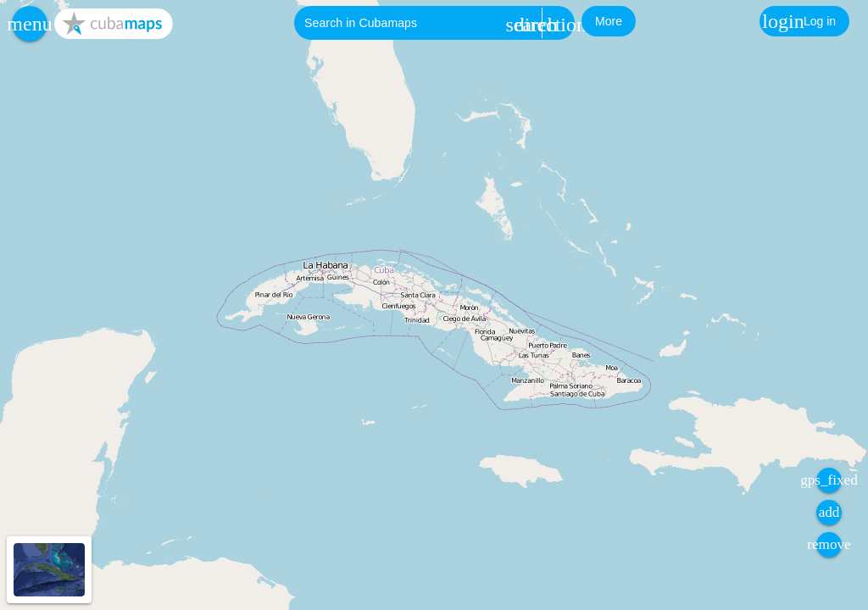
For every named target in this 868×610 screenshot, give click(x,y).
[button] (30, 24)
